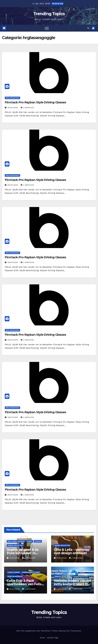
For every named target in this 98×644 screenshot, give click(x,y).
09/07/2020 (13, 108)
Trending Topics (49, 14)
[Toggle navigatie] (47, 28)
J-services (27, 108)
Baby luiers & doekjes (16, 541)
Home (42, 638)
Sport (38, 572)
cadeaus (38, 541)
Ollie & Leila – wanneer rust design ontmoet (72, 551)
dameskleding (27, 572)
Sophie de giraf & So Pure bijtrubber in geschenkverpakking (24, 553)
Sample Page (53, 638)
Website (58, 576)
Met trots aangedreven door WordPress (34, 631)
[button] (88, 28)
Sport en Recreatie (15, 576)
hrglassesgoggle (12, 98)
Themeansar (76, 631)
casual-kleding (14, 572)
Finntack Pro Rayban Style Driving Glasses (35, 102)
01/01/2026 (15, 558)
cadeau (30, 541)
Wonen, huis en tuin (15, 545)
